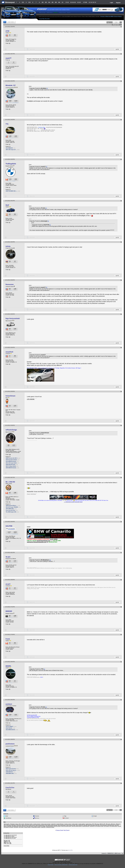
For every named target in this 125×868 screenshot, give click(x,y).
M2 (43, 2)
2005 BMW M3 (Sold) (11, 468)
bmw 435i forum (111, 825)
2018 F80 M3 (9, 728)
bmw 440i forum (22, 826)
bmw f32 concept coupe (66, 826)
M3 (46, 2)
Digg (65, 816)
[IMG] (5, 843)
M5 (53, 2)
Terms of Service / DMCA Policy (61, 865)
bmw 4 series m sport (71, 825)
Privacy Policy (51, 865)
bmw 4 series (32, 825)
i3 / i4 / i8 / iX (92, 2)
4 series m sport (68, 824)
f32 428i (119, 826)
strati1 (8, 584)
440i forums (19, 825)
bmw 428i (86, 825)
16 (10, 455)
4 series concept (37, 824)
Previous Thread (60, 830)
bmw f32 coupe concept (77, 826)
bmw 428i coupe (91, 825)
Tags (5, 822)
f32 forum (11, 827)
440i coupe (8, 825)
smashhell (9, 352)
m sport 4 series (27, 827)
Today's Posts (62, 12)
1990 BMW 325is (10, 773)
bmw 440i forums (30, 826)
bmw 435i (97, 825)
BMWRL (8, 666)
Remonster (10, 284)
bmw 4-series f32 (79, 825)
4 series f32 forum (60, 824)
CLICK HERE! (54, 539)
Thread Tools (116, 25)
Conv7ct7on (10, 788)
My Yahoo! (67, 818)
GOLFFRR (9, 526)
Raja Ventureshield (13, 318)
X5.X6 (79, 2)
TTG (7, 124)
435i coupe (108, 824)
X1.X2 (67, 2)
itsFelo (8, 246)
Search (69, 12)
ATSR (7, 31)
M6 (56, 2)
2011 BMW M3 (9, 148)
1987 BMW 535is (10, 509)
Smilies (5, 841)
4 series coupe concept (45, 824)
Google (95, 816)
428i (93, 824)
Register (118, 3)
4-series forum (88, 824)
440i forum (13, 825)
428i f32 (101, 824)
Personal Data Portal (73, 865)
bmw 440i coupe (15, 826)
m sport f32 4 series (50, 827)
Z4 (62, 2)
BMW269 (9, 611)
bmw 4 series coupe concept (51, 825)
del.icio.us (37, 818)
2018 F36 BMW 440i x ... (12, 191)
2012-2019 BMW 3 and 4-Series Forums (71, 16)
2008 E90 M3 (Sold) (10, 465)
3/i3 (23, 2)
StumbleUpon (8, 818)
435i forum (113, 824)
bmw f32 (36, 826)
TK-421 (8, 557)
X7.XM (85, 2)
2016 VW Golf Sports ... (11, 770)
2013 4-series (7, 824)
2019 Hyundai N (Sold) (11, 460)
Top (122, 853)
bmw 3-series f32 (25, 825)
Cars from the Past (10, 510)
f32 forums (16, 827)
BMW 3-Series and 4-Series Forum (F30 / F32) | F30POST (50, 16)
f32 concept (6, 827)
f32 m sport (21, 827)
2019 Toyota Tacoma (11, 769)
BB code (6, 840)
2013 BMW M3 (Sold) (11, 461)
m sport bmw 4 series (36, 827)
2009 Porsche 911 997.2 (12, 458)
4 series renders (82, 824)
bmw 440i (9, 826)
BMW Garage (42, 12)
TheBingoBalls (11, 164)
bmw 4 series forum (62, 825)
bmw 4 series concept (40, 825)
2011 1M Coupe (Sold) (11, 463)
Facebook (37, 816)
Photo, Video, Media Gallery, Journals (91, 16)
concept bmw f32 (86, 826)
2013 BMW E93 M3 (10, 730)
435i (104, 824)
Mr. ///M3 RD (10, 482)
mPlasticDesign (11, 430)
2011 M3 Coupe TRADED (12, 507)
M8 (59, 2)
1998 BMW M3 (9, 772)
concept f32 (92, 826)
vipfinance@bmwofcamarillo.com (37, 542)
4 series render (74, 824)
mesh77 (8, 58)
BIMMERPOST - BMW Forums (114, 853)
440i (5, 825)
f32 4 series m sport (99, 826)
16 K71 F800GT (9, 726)
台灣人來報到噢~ (31, 399)
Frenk (8, 639)
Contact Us (104, 853)
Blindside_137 (11, 85)
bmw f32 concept (57, 826)
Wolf (7, 205)
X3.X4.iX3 (73, 2)
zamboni (9, 704)
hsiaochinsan (10, 396)
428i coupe (97, 824)
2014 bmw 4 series (29, 824)
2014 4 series (21, 824)
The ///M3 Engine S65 (11, 512)
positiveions (10, 744)
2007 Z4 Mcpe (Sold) (11, 466)
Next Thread (66, 830)
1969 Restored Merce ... (12, 505)
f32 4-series (106, 826)
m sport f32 (43, 827)
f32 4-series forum (113, 826)
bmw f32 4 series (49, 826)
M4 (49, 2)
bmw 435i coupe (103, 825)
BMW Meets (50, 12)
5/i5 (29, 2)
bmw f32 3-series (42, 826)
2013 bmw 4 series (14, 824)
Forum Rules (6, 846)
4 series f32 (53, 824)
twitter (7, 816)
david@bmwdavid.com (44, 541)
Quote (117, 49)
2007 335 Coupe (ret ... (11, 150)
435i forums (118, 824)
